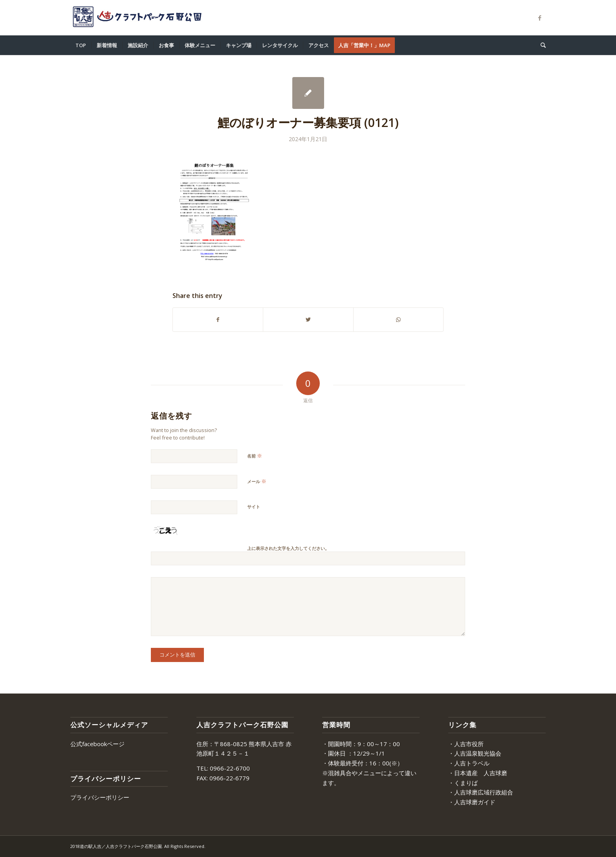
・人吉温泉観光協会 (475, 753)
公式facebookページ (97, 744)
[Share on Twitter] (308, 320)
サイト (254, 507)
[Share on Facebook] (218, 320)
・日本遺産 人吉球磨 (478, 773)
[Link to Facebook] (540, 18)
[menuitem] (81, 45)
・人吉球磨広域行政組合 (481, 792)
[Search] (541, 45)
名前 (255, 456)
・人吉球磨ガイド (472, 802)
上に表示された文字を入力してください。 (288, 548)
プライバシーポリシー (100, 797)
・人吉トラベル (469, 763)
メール (257, 481)
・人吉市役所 (466, 744)
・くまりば (463, 783)
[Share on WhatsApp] (398, 320)
